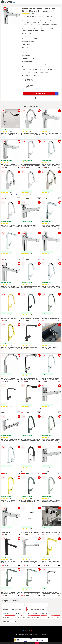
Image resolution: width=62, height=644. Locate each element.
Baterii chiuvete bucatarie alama (31, 617)
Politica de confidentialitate (31, 635)
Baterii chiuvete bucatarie (9, 621)
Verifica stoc (47, 93)
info (19, 137)
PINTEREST (35, 630)
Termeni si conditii (19, 635)
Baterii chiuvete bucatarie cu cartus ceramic (36, 613)
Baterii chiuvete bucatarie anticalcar (12, 617)
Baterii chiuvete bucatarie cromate (50, 617)
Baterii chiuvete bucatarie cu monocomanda (14, 609)
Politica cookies (43, 635)
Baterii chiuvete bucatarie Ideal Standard (13, 605)
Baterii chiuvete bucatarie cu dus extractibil (36, 605)
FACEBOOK (27, 630)
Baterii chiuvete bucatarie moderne (36, 609)
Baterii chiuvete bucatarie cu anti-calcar (13, 613)
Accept (37, 643)
